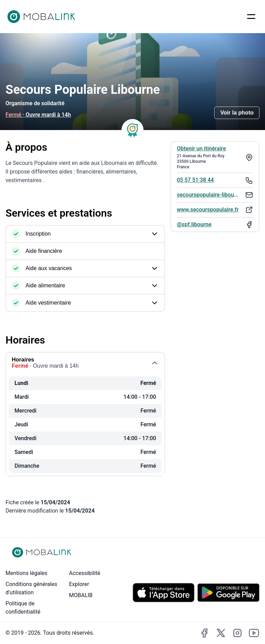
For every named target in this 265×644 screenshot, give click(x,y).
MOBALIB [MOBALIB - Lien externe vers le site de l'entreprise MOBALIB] (81, 595)
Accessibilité (85, 573)
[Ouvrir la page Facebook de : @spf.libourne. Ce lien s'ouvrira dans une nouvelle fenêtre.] (215, 224)
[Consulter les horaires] (107, 115)
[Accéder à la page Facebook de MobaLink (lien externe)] (204, 633)
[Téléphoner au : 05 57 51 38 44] (215, 180)
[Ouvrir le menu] (251, 17)
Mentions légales (26, 573)
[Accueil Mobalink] (41, 17)
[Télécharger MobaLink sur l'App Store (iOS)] (164, 593)
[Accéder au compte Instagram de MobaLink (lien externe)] (237, 633)
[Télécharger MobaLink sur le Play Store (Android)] (228, 593)
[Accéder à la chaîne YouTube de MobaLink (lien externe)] (254, 633)
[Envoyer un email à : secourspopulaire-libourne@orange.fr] (215, 195)
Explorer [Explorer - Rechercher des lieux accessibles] (79, 584)
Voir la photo (237, 113)
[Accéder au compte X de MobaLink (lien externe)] (221, 633)
